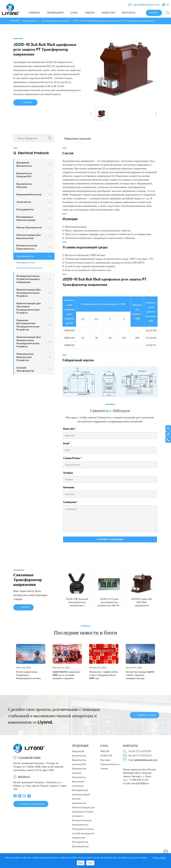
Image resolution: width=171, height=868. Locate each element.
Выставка (105, 760)
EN (168, 5)
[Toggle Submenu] (50, 164)
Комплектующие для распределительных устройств (83, 812)
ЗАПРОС (154, 13)
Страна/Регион (72, 458)
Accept (90, 863)
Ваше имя (69, 429)
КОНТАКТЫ (130, 746)
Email (67, 443)
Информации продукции (78, 139)
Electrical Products (31, 153)
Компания (69, 487)
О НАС (105, 746)
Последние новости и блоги (85, 640)
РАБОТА (105, 751)
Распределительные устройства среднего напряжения (83, 833)
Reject (81, 863)
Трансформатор (80, 846)
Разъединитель (80, 842)
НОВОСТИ (106, 756)
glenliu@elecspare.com (147, 5)
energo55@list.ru (140, 783)
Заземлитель (79, 777)
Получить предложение (31, 804)
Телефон (68, 473)
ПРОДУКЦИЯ (80, 746)
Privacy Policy (159, 858)
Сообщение (71, 502)
